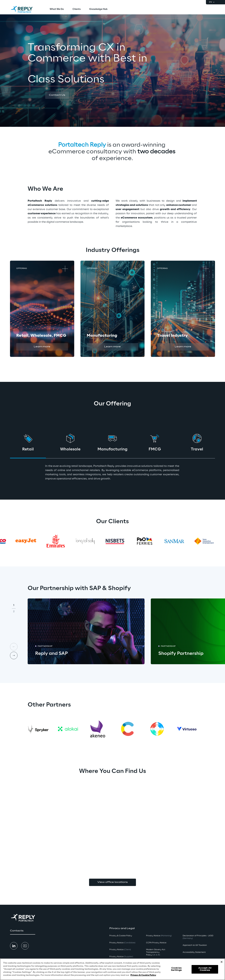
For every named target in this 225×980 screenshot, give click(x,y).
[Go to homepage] (25, 9)
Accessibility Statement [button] (194, 952)
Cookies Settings (176, 969)
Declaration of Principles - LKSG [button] (198, 937)
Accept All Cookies (205, 969)
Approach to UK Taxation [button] (195, 945)
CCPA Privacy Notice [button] (156, 943)
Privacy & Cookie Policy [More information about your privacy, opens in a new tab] (143, 975)
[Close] (222, 962)
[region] (112, 969)
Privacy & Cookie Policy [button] (121, 936)
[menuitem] (57, 9)
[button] (57, 95)
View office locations (112, 882)
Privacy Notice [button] (122, 943)
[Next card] (14, 655)
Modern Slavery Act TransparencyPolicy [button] (156, 952)
